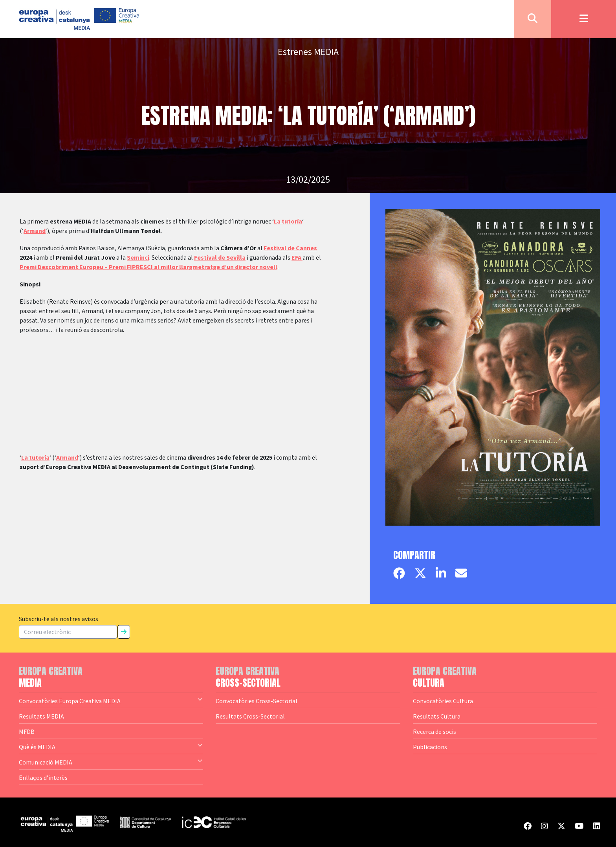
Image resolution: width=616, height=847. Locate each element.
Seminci (138, 258)
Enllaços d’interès (43, 777)
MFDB (27, 731)
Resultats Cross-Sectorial (250, 716)
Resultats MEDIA (41, 716)
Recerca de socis (434, 731)
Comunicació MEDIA (111, 762)
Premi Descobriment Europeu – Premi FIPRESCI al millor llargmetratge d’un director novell (148, 267)
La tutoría (288, 222)
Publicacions (430, 747)
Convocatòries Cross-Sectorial (257, 701)
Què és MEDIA (111, 746)
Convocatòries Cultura (443, 701)
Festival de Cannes (290, 248)
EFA (297, 258)
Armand (35, 231)
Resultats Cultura (437, 716)
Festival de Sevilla (220, 258)
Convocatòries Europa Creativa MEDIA (111, 700)
